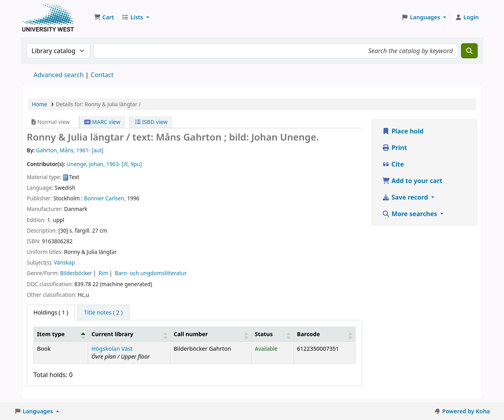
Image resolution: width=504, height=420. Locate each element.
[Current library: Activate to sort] (129, 334)
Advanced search (58, 75)
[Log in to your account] (467, 17)
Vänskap (65, 262)
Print (394, 148)
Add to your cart (412, 181)
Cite (393, 164)
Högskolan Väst (112, 349)
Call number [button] (191, 334)
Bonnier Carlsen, (105, 198)
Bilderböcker (76, 273)
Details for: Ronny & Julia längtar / (98, 104)
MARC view (102, 122)
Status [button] (264, 334)
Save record (406, 197)
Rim (103, 273)
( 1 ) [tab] (51, 312)
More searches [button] (410, 214)
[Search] (469, 51)
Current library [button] (112, 334)
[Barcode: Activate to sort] (325, 334)
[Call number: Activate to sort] (211, 334)
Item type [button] (51, 334)
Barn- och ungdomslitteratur (151, 273)
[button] (104, 17)
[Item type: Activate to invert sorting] (61, 334)
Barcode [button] (308, 334)
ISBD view (151, 122)
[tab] (103, 313)
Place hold (403, 131)
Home (40, 104)
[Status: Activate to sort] (273, 334)
